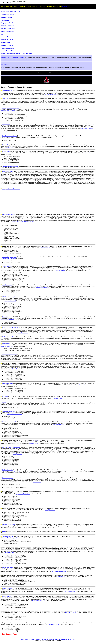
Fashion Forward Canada (9, 337)
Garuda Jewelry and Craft (9, 422)
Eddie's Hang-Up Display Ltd (10, 327)
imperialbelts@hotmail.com (23, 494)
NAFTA (3, 34)
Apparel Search (26, 639)
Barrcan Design (7, 145)
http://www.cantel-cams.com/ (26, 222)
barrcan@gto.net (9, 148)
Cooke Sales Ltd (7, 266)
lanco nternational (7, 478)
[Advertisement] (48, 202)
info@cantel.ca (14, 222)
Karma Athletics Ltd (8, 567)
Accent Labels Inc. (7, 91)
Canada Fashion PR (7, 45)
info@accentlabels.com (51, 95)
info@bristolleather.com (89, 153)
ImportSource (5, 65)
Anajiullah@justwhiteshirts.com (15, 538)
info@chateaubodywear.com (8, 258)
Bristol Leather (6, 151)
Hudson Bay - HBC (7, 470)
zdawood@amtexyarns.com (8, 111)
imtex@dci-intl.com (50, 510)
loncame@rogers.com (71, 612)
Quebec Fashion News (8, 31)
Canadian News (6, 43)
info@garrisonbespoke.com (15, 414)
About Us (51, 639)
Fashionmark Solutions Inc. (10, 354)
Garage (4, 402)
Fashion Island (6, 343)
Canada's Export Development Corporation (13, 58)
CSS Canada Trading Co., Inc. (10, 297)
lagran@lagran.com (70, 591)
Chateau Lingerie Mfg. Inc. (9, 257)
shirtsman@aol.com (54, 624)
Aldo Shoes (5, 99)
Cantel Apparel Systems (9, 215)
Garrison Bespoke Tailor (9, 411)
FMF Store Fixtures (8, 383)
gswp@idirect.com (34, 443)
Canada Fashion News (8, 26)
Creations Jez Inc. (7, 285)
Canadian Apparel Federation (10, 166)
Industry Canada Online (9, 525)
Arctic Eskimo (6, 124)
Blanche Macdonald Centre (10, 136)
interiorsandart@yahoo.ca (7, 320)
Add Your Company (36, 639)
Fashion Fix (66, 6)
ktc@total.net (61, 576)
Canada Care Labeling (8, 48)
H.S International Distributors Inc (11, 447)
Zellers (20, 471)
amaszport (7, 596)
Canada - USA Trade (7, 40)
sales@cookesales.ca (59, 270)
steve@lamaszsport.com (39, 600)
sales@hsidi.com (17, 454)
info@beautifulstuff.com (59, 425)
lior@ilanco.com (37, 482)
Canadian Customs (7, 17)
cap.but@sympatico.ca (46, 248)
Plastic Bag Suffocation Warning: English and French (17, 54)
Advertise (57, 639)
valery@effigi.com (9, 553)
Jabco (4, 531)
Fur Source (5, 397)
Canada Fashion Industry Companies (10, 11)
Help (73, 639)
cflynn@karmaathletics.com (59, 571)
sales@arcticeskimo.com (87, 128)
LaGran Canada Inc (8, 588)
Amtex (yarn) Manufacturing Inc (11, 108)
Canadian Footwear (8, 171)
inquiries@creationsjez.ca (43, 288)
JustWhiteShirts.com (8, 537)
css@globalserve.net (10, 301)
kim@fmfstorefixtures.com (84, 385)
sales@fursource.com (58, 398)
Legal (70, 639)
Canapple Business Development (11, 189)
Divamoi (5, 317)
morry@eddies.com (23, 333)
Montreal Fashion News (8, 29)
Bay (14, 471)
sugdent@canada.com (14, 369)
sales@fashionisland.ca (7, 346)
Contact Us (45, 639)
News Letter (64, 639)
